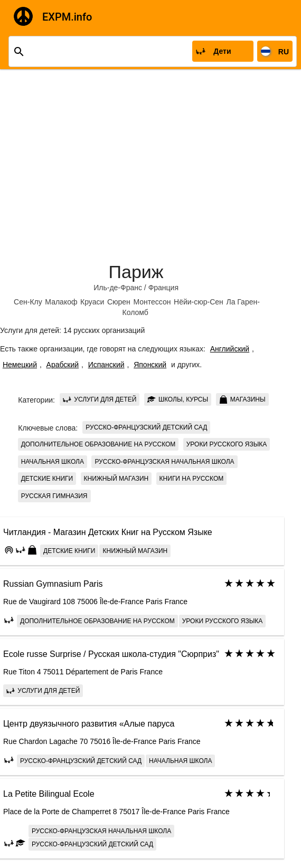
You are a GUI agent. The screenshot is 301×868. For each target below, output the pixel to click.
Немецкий (20, 365)
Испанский (106, 365)
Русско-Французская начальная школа (164, 462)
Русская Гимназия (54, 496)
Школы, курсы (178, 399)
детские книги (47, 479)
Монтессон (152, 302)
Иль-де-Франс (118, 288)
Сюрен (119, 302)
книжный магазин (116, 479)
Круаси (92, 302)
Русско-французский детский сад (146, 427)
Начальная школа (53, 462)
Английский (230, 349)
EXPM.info (67, 17)
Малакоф (61, 302)
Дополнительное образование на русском (98, 444)
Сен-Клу (28, 302)
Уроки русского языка (227, 444)
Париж (136, 272)
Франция (163, 288)
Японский (150, 365)
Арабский (63, 365)
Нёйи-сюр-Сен (199, 302)
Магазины (242, 399)
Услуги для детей (100, 399)
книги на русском (192, 479)
